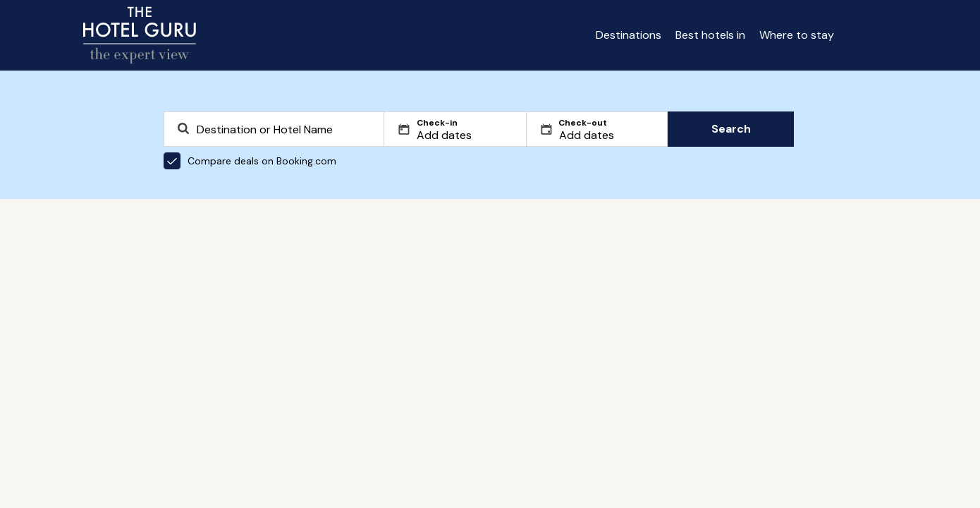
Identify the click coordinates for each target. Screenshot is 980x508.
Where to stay (797, 35)
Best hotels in (710, 35)
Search (731, 129)
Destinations (629, 35)
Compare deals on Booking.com (250, 161)
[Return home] (140, 35)
